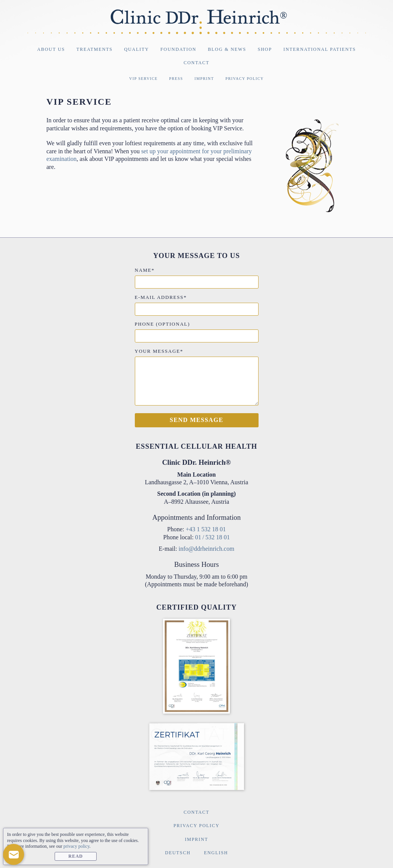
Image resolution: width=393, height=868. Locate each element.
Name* (145, 270)
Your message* (159, 351)
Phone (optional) (163, 324)
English (216, 853)
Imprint (204, 79)
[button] (14, 854)
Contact (196, 63)
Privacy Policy (244, 79)
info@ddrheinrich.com (207, 549)
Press (176, 79)
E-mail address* (161, 297)
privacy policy (76, 846)
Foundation (178, 49)
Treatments (95, 49)
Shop (265, 49)
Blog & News (227, 49)
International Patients (320, 49)
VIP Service (143, 79)
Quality (137, 49)
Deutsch (178, 853)
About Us (51, 49)
